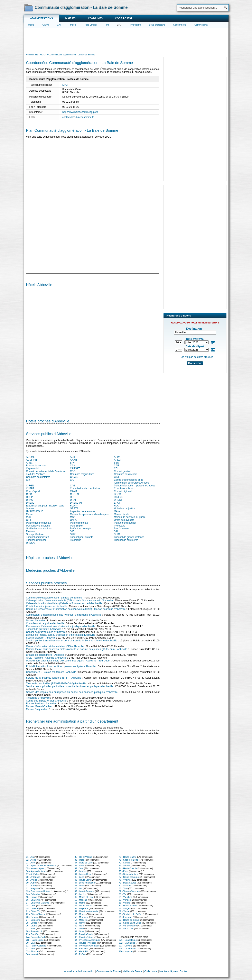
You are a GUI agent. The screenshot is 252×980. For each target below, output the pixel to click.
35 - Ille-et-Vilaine (83, 857)
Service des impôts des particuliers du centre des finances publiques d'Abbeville (70, 686)
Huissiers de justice (125, 509)
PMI (107, 25)
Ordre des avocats (124, 520)
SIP (116, 531)
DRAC (30, 500)
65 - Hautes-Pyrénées (86, 943)
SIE (72, 531)
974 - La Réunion (127, 949)
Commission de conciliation (85, 488)
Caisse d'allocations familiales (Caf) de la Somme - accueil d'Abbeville (64, 603)
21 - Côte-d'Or (33, 911)
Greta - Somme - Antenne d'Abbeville (46, 658)
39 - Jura (79, 868)
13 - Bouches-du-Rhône (38, 891)
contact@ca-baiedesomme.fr (78, 117)
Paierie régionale (79, 523)
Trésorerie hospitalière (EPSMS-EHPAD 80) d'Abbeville (56, 684)
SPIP (73, 534)
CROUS (74, 494)
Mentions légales (169, 971)
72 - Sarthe (124, 863)
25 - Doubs (32, 923)
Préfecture (136, 25)
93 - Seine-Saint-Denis (130, 923)
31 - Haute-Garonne (36, 946)
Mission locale (122, 514)
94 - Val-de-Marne (128, 926)
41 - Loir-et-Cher (83, 874)
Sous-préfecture (157, 25)
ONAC (74, 520)
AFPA (117, 457)
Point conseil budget (125, 523)
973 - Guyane (126, 946)
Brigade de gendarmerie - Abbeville (45, 655)
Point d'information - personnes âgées (135, 486)
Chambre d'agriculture (82, 474)
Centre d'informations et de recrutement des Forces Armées (132, 481)
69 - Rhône (80, 954)
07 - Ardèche (32, 874)
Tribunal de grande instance (129, 537)
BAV (72, 463)
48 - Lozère (80, 894)
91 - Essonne (125, 917)
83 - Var (123, 894)
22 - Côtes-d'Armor (36, 914)
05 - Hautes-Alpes (35, 868)
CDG (73, 471)
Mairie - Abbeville (35, 621)
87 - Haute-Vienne (128, 906)
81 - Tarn (123, 888)
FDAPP (74, 506)
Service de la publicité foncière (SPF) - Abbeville (54, 678)
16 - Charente (33, 900)
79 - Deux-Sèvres (128, 883)
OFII (29, 520)
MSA (73, 517)
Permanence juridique (38, 526)
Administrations (42, 18)
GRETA (74, 509)
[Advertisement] (126, 40)
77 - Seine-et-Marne (129, 877)
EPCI (120, 25)
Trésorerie (76, 540)
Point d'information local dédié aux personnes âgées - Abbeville (61, 666)
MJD (29, 517)
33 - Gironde (32, 951)
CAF (59, 25)
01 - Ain (30, 857)
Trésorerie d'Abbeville (38, 698)
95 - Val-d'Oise (126, 928)
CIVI (72, 486)
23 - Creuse (32, 917)
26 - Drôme (32, 926)
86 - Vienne (124, 903)
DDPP (30, 497)
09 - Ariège (32, 880)
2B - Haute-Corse (35, 940)
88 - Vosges (125, 908)
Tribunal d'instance (36, 540)
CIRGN (30, 486)
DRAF (73, 500)
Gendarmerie (180, 25)
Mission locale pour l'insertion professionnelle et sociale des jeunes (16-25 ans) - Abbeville (77, 649)
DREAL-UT (76, 503)
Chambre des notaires (38, 477)
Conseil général (123, 471)
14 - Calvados (33, 894)
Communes (95, 18)
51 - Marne (80, 903)
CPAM (45, 25)
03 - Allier (31, 863)
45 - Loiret (80, 886)
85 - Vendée (125, 900)
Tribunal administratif (38, 537)
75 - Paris (124, 871)
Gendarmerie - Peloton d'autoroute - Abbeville (51, 672)
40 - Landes (81, 871)
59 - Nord (79, 926)
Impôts (73, 25)
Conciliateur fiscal (124, 488)
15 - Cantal (32, 897)
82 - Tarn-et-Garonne (129, 891)
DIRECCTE (120, 497)
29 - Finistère (33, 934)
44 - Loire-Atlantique (85, 883)
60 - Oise (79, 928)
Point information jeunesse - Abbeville (47, 606)
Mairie (31, 25)
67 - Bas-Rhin (81, 949)
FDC (117, 506)
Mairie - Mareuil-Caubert (39, 706)
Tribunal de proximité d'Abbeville (44, 629)
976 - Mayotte (126, 951)
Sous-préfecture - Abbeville (41, 638)
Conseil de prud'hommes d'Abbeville (46, 632)
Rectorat (31, 531)
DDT (73, 497)
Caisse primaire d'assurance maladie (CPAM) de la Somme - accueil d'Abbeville (70, 601)
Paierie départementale (39, 523)
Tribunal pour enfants (82, 537)
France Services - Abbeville (41, 704)
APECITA (31, 463)
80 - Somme (125, 886)
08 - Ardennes (33, 877)
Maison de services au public (130, 517)
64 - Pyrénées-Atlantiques (88, 940)
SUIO (117, 534)
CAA (73, 466)
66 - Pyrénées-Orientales (87, 946)
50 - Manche (81, 900)
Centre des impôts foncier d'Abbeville (46, 701)
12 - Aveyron (32, 888)
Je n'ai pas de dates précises (197, 357)
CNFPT (30, 488)
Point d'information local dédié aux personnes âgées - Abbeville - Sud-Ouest (68, 661)
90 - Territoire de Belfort (130, 914)
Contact (184, 971)
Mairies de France (132, 971)
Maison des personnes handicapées (90, 514)
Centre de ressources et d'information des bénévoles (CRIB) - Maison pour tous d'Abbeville (76, 609)
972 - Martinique (127, 943)
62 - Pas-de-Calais (84, 934)
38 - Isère (79, 865)
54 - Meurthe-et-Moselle (87, 911)
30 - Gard (31, 943)
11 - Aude (31, 886)
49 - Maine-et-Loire (84, 897)
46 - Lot (78, 888)
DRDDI (118, 500)
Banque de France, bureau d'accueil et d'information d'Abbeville (61, 635)
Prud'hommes (122, 529)
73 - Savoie (124, 865)
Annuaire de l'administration (79, 971)
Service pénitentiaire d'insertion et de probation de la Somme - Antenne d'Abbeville (72, 641)
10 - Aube (31, 883)
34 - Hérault (32, 954)
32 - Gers (31, 949)
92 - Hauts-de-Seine (129, 920)
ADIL (73, 457)
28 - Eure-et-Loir (34, 931)
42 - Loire (79, 877)
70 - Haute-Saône (128, 857)
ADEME (31, 457)
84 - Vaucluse (125, 897)
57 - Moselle (81, 920)
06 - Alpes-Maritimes (36, 871)
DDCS (118, 494)
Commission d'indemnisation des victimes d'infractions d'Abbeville (64, 615)
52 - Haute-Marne (83, 906)
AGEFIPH (32, 460)
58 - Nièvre (80, 923)
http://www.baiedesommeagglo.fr (80, 112)
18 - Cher (31, 906)
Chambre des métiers (126, 474)
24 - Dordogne (33, 920)
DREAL (30, 503)
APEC (117, 460)
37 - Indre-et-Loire (84, 863)
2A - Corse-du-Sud (35, 937)
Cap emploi (32, 468)
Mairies (71, 18)
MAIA (117, 511)
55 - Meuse (80, 914)
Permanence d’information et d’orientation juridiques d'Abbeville (61, 626)
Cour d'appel (33, 491)
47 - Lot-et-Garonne (85, 891)
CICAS (74, 477)
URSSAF (31, 543)
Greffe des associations (39, 529)
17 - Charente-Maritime (38, 903)
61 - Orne (79, 931)
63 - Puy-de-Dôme (84, 937)
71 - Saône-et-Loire (128, 860)
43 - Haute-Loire (83, 880)
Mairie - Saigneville (36, 709)
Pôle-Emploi (90, 25)
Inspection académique (83, 511)
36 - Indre (79, 860)
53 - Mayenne (81, 908)
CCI (116, 468)
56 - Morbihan (82, 917)
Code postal (124, 18)
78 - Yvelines (125, 880)
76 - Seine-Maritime (129, 874)
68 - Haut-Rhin (82, 951)
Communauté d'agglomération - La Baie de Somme (54, 598)
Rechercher (195, 363)
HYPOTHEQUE (35, 511)
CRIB (29, 494)
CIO (72, 480)
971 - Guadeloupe (128, 940)
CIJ (28, 480)
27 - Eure (31, 928)
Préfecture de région (81, 529)
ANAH (73, 460)
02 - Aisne (31, 860)
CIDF (117, 477)
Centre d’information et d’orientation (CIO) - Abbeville (55, 646)
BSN (117, 463)
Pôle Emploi (77, 526)
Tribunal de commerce (126, 540)
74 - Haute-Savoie (128, 868)
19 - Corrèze (32, 908)
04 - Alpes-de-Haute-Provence (41, 865)
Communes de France (109, 971)
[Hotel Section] (93, 351)
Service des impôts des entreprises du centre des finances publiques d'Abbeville (72, 692)
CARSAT (75, 468)
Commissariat (201, 25)
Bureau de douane (36, 466)
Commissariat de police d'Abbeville (45, 623)
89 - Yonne (124, 911)
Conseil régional (123, 491)
